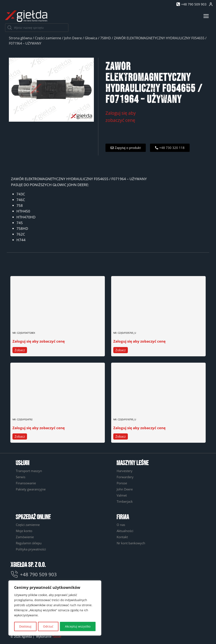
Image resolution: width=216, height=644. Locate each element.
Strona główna (20, 38)
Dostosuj (25, 626)
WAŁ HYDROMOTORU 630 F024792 (37, 409)
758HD (106, 38)
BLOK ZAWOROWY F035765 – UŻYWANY (141, 323)
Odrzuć (48, 626)
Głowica (91, 38)
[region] (55, 608)
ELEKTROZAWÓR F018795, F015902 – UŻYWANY (147, 409)
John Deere (73, 38)
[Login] (211, 4)
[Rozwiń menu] (206, 16)
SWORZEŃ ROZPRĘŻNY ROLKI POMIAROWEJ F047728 (49, 323)
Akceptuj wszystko (78, 626)
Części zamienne (48, 38)
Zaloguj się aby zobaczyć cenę (39, 341)
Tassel (57, 637)
